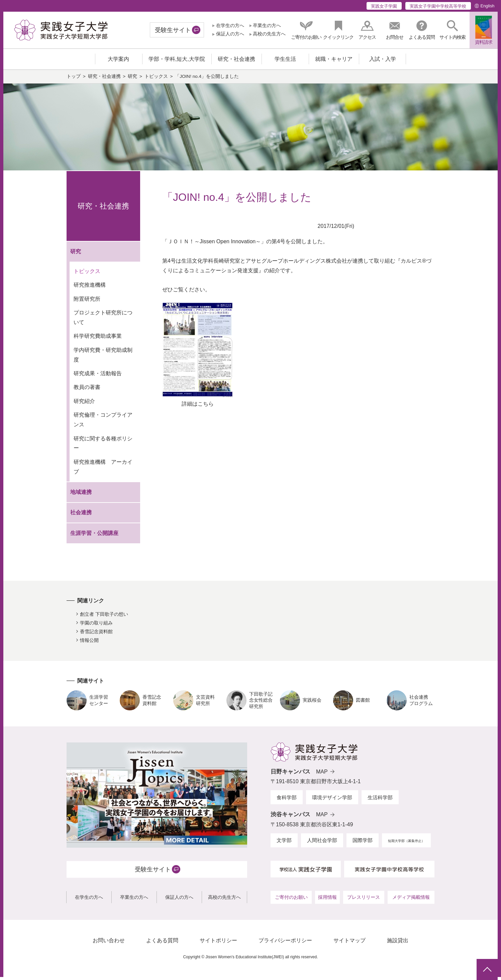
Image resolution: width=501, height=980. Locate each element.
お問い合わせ (109, 944)
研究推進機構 (90, 288)
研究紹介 (84, 404)
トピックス (156, 80)
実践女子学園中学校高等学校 (438, 6)
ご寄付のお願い (291, 900)
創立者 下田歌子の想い (104, 617)
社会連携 (81, 516)
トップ (74, 80)
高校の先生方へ (269, 34)
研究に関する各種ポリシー (103, 446)
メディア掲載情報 (411, 900)
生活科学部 (380, 800)
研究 (132, 80)
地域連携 (81, 495)
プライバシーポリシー (285, 944)
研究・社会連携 (104, 80)
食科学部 (287, 800)
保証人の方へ (230, 34)
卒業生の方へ (267, 26)
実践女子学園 (384, 6)
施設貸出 (398, 944)
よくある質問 (162, 944)
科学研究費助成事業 (98, 339)
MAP (322, 775)
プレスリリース (364, 900)
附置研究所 (87, 302)
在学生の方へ (230, 26)
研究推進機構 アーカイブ (103, 470)
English (487, 6)
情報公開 (89, 643)
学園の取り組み (96, 626)
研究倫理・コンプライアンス (103, 423)
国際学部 (363, 844)
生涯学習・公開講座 (94, 536)
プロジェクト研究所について (103, 321)
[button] (453, 30)
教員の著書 (87, 390)
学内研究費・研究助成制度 (103, 358)
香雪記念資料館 (96, 635)
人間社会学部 (322, 844)
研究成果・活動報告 (98, 377)
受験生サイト (173, 30)
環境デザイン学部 (332, 800)
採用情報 (327, 900)
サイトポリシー (218, 944)
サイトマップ (349, 944)
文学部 (284, 844)
